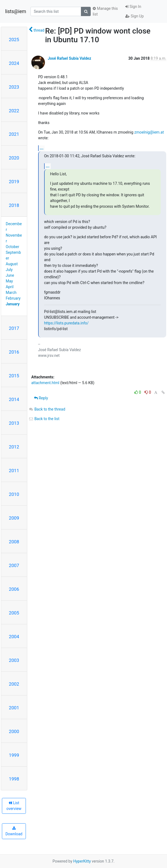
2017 (14, 328)
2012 (14, 447)
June (10, 275)
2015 (14, 376)
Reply (41, 398)
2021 (14, 134)
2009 (14, 518)
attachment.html (45, 383)
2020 (14, 158)
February (13, 298)
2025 (14, 40)
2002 (14, 684)
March (11, 293)
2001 (14, 708)
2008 (14, 542)
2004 (14, 637)
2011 (14, 471)
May (9, 281)
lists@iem (16, 11)
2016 (14, 352)
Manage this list (105, 11)
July (9, 270)
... (42, 148)
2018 (14, 205)
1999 (14, 755)
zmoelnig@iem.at (149, 132)
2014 (14, 399)
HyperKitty (82, 861)
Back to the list (44, 419)
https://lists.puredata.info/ (66, 323)
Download (14, 831)
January (13, 304)
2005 (14, 613)
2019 (14, 182)
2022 (14, 111)
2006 (14, 589)
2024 (14, 63)
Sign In (133, 7)
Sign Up (134, 16)
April (10, 287)
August (12, 264)
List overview (14, 806)
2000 (14, 731)
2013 (14, 423)
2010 (14, 494)
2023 (14, 87)
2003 (14, 660)
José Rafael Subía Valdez (69, 58)
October (12, 247)
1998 (14, 779)
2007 (14, 565)
